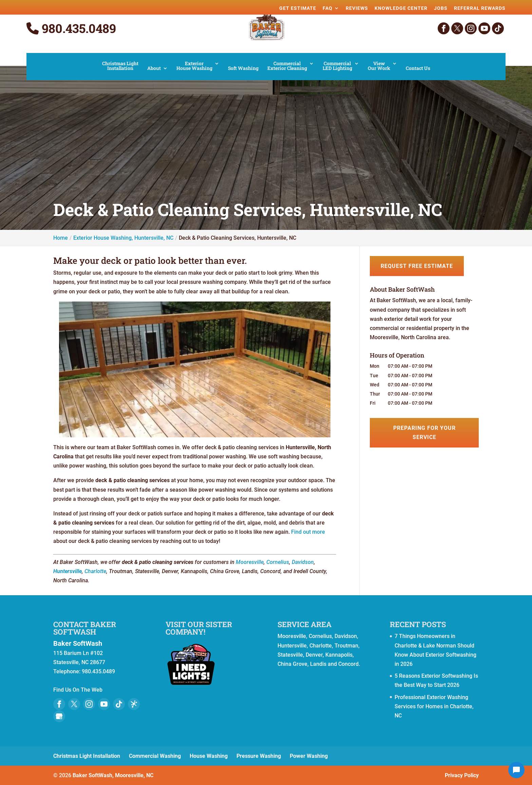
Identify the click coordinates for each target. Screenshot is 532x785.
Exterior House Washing (194, 66)
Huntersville (68, 571)
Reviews (357, 8)
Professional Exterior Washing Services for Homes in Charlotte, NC (434, 706)
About (154, 69)
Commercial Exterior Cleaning (287, 66)
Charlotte (95, 571)
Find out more (308, 532)
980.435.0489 (71, 29)
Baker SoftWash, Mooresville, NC (113, 775)
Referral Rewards (480, 8)
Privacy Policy (462, 775)
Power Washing (309, 756)
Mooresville (250, 562)
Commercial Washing (155, 756)
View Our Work (379, 66)
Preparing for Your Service (424, 433)
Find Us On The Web (78, 690)
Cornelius (278, 562)
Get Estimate (298, 8)
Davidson (303, 562)
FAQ (328, 8)
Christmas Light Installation (120, 66)
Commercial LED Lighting (337, 66)
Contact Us (418, 69)
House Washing (209, 756)
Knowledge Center (401, 8)
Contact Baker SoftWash (85, 628)
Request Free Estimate (417, 266)
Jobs (441, 8)
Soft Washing (243, 69)
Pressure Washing (259, 756)
